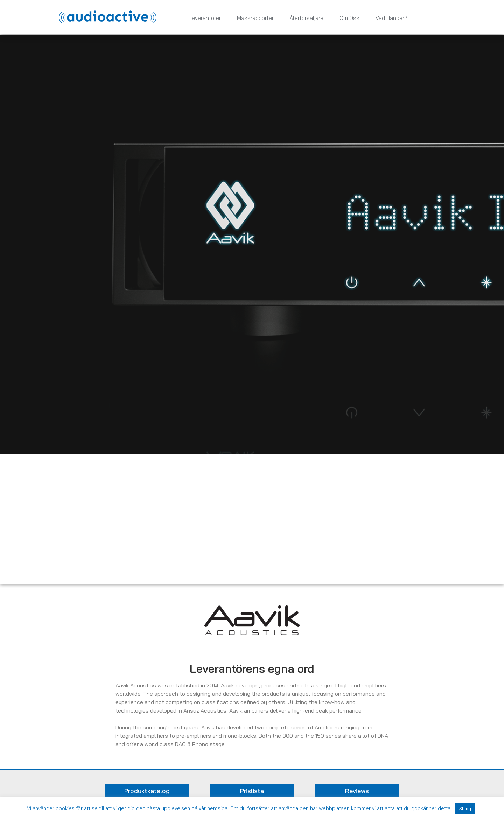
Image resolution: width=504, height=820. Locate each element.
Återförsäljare (307, 18)
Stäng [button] (465, 809)
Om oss (349, 18)
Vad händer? (391, 18)
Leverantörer (205, 18)
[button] (147, 791)
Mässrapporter (255, 18)
